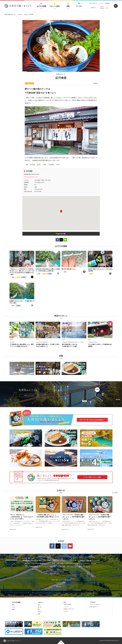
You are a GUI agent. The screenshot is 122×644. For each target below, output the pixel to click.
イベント (66, 607)
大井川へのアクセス (29, 395)
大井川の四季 (67, 604)
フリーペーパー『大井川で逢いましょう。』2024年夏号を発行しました (73, 517)
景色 (24, 277)
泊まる (40, 612)
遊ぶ (39, 605)
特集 (68, 5)
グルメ (18, 277)
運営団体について (61, 587)
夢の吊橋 (32, 165)
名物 (27, 165)
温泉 (39, 614)
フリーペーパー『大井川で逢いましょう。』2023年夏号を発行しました (100, 517)
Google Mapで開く (61, 234)
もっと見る (115, 493)
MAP (96, 83)
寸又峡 (44, 165)
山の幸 (58, 165)
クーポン (79, 5)
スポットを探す (55, 5)
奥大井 (39, 165)
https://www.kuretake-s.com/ (31, 177)
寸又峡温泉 (51, 165)
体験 (13, 277)
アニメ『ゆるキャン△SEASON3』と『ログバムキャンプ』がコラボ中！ (22, 517)
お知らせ (93, 8)
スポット (41, 602)
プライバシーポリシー (95, 604)
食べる (40, 607)
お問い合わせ (93, 607)
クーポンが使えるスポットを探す (92, 477)
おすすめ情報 (41, 5)
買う (39, 609)
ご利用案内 (107, 3)
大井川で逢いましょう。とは (96, 3)
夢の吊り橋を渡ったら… (69, 269)
